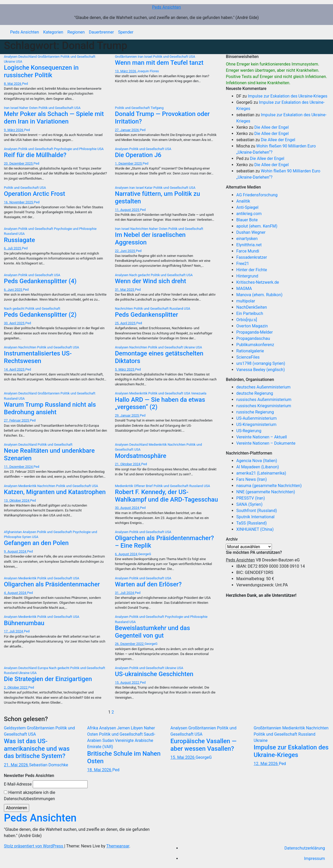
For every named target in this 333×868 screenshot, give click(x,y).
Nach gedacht (140, 275)
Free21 (243, 264)
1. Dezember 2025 (129, 163)
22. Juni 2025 (125, 251)
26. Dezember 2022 (130, 644)
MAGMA (244, 289)
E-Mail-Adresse (18, 784)
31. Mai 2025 (125, 290)
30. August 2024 (127, 508)
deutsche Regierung (255, 393)
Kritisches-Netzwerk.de (258, 282)
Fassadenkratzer (252, 257)
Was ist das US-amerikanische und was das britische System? (37, 749)
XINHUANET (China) (255, 529)
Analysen (11, 57)
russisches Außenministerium (264, 400)
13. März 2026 (126, 71)
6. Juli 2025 (13, 248)
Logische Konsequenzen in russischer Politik (41, 71)
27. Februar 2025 (17, 420)
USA (19, 61)
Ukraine (10, 61)
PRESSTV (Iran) (251, 498)
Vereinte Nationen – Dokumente (266, 443)
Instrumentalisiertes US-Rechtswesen (38, 357)
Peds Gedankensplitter (147, 315)
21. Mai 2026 (17, 765)
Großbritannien (49, 57)
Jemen (124, 728)
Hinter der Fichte (252, 270)
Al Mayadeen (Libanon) (258, 467)
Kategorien (53, 32)
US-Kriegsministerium (256, 425)
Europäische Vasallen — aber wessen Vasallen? (203, 745)
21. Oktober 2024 (128, 464)
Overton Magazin (252, 326)
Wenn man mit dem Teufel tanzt (159, 63)
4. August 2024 (15, 593)
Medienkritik (139, 393)
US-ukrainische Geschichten (154, 674)
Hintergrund (247, 276)
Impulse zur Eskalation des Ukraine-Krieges (287, 96)
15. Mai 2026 (183, 757)
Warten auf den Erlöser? (148, 584)
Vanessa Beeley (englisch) (260, 370)
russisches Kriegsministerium (264, 406)
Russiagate (20, 240)
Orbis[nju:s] (247, 320)
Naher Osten (29, 108)
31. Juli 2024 (125, 593)
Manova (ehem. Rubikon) (259, 295)
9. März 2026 (14, 130)
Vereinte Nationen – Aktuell (261, 437)
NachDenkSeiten (252, 307)
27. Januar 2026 (127, 130)
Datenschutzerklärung (305, 848)
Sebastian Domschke (49, 765)
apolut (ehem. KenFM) (257, 226)
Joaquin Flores (148, 71)
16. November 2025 (19, 202)
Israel (149, 57)
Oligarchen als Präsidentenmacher (52, 584)
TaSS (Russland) (251, 523)
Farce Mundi (248, 251)
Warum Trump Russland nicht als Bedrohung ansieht (50, 408)
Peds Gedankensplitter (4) (40, 281)
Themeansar (118, 846)
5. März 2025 (125, 369)
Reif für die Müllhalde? (35, 155)
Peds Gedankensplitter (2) (40, 315)
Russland (11, 234)
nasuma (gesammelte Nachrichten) (269, 486)
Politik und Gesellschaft (78, 57)
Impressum (315, 859)
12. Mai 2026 (266, 764)
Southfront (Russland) (257, 511)
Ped (25, 84)
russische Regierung (255, 412)
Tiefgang (157, 108)
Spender (126, 32)
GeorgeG (145, 554)
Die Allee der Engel (271, 127)
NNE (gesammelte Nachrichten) (266, 492)
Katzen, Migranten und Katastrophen (55, 492)
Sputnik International (255, 517)
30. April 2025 (15, 323)
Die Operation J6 (138, 155)
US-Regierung (249, 431)
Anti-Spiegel (247, 207)
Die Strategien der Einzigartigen (48, 679)
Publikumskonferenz (255, 345)
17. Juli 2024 (14, 631)
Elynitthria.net (249, 245)
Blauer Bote (247, 220)
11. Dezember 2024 (19, 467)
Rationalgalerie (250, 351)
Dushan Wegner (251, 232)
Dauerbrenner (101, 32)
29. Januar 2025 (127, 415)
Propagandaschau (253, 338)
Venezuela (199, 393)
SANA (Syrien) (249, 504)
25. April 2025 (126, 323)
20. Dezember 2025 (19, 163)
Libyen (137, 728)
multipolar (246, 301)
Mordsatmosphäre (141, 456)
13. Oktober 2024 (17, 500)
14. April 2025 (15, 369)
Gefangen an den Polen (36, 543)
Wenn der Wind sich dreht (151, 281)
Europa (43, 668)
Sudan (109, 740)
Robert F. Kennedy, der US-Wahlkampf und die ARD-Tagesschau (166, 496)
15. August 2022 (127, 682)
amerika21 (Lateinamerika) (261, 473)
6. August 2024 (127, 554)
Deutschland (28, 57)
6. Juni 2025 (13, 290)
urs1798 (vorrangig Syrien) (261, 363)
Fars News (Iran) (251, 479)
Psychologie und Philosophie (76, 149)
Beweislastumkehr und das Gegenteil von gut (153, 632)
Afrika (93, 728)
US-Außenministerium (256, 418)
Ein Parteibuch (250, 313)
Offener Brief (144, 486)
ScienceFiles (248, 357)
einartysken (247, 239)
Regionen (76, 32)
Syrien (27, 537)
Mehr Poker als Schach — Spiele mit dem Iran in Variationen (54, 118)
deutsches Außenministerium (263, 387)
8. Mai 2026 (13, 84)
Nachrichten (140, 229)
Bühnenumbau (24, 623)
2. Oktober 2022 (16, 687)
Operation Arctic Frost (34, 194)
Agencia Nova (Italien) (257, 461)
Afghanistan (13, 532)
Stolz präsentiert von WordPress (34, 846)
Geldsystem (15, 728)
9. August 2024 (15, 551)
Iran (141, 57)
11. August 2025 (127, 210)
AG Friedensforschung (257, 195)
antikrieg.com (249, 214)
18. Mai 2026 (100, 770)
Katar (149, 188)
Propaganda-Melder (254, 332)
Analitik (243, 201)
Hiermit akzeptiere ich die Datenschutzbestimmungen (30, 796)
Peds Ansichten (167, 7)
